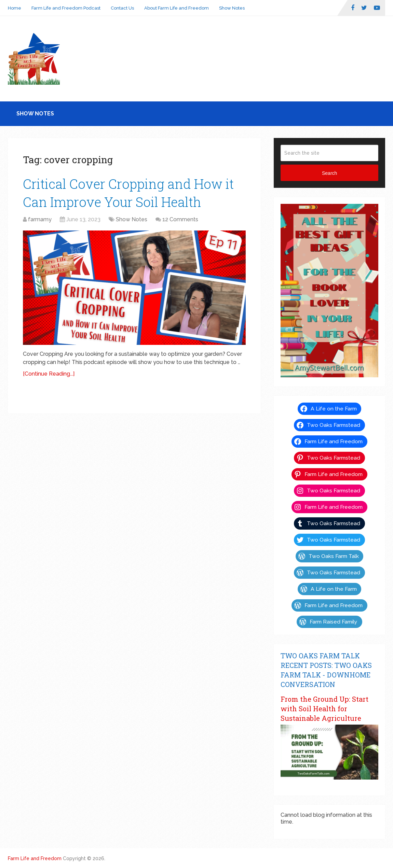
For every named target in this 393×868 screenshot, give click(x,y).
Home (15, 8)
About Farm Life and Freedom (177, 8)
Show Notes (232, 8)
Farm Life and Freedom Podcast (66, 8)
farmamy (40, 219)
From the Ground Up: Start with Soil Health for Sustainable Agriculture (324, 709)
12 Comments (180, 219)
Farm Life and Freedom (35, 858)
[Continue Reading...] (49, 374)
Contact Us (122, 8)
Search (329, 173)
